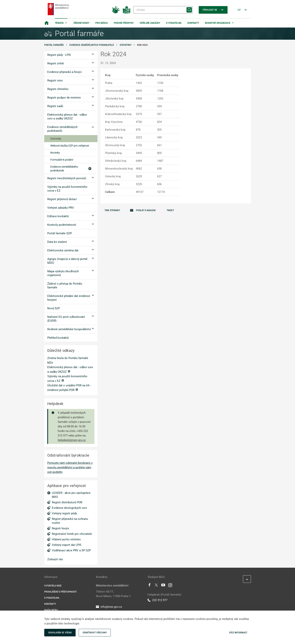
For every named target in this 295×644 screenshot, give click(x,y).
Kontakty (193, 23)
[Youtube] (163, 586)
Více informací (238, 633)
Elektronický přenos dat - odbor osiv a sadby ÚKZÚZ (70, 369)
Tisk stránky (112, 210)
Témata (59, 23)
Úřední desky (81, 23)
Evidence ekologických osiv (69, 508)
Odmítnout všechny (95, 633)
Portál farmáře (54, 45)
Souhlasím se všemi (60, 633)
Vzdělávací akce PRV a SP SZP (71, 550)
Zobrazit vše (55, 559)
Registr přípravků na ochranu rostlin (70, 521)
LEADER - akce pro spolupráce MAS (71, 495)
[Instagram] (170, 586)
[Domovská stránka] (47, 23)
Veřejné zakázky (150, 23)
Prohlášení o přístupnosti (60, 592)
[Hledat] (163, 10)
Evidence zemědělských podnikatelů (92, 45)
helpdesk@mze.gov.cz (72, 440)
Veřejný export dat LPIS (67, 545)
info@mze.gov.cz (109, 607)
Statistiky (126, 45)
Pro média (102, 23)
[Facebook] (149, 586)
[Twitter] (156, 586)
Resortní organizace (218, 23)
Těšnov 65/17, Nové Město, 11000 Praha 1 (113, 594)
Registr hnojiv (61, 528)
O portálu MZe (53, 586)
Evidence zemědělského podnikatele (71, 169)
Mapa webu (51, 610)
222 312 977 (157, 600)
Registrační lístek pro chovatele (72, 534)
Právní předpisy (124, 23)
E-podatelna (174, 23)
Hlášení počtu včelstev (66, 539)
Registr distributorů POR (67, 502)
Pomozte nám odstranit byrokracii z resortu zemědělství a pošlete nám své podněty (70, 467)
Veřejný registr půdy (64, 513)
